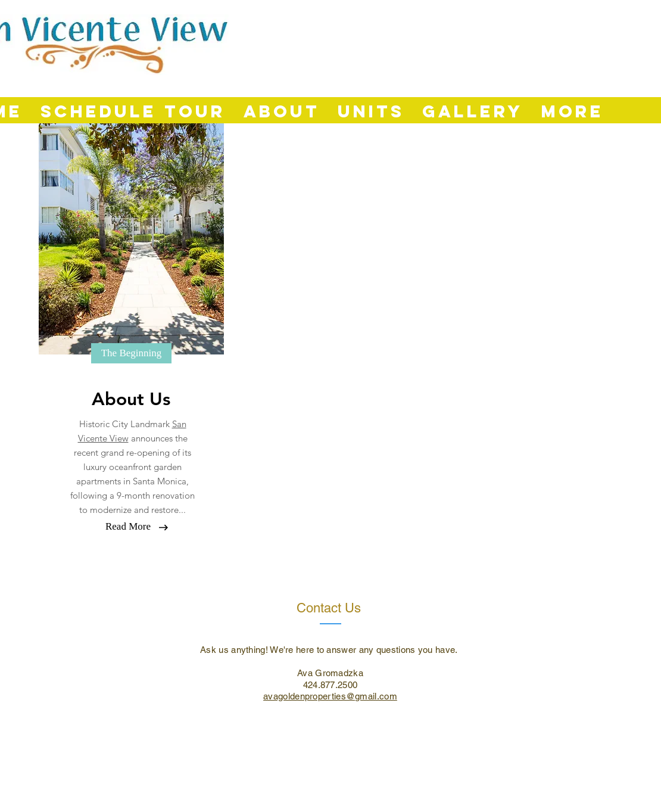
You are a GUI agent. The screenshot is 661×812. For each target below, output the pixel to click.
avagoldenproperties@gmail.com (330, 696)
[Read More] (128, 527)
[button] (131, 353)
